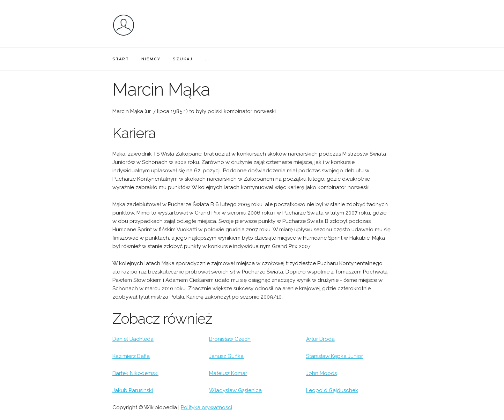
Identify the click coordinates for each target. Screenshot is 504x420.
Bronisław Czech (230, 339)
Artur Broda (320, 339)
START (121, 59)
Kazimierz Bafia (131, 356)
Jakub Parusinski (133, 390)
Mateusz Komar (228, 373)
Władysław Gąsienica (235, 390)
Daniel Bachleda (133, 339)
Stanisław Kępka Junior (335, 356)
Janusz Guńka (226, 356)
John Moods (321, 373)
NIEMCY (151, 59)
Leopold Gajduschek (332, 390)
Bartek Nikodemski (135, 373)
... (207, 59)
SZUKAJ (183, 59)
